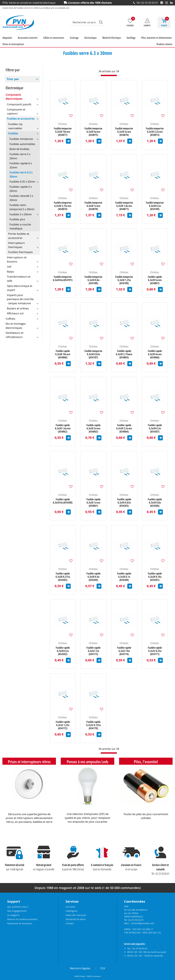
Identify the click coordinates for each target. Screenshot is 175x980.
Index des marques (76, 915)
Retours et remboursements (22, 919)
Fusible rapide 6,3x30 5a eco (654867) (155, 280)
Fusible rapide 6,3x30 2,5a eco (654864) (124, 428)
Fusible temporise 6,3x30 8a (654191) (63, 278)
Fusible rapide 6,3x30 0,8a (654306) (155, 503)
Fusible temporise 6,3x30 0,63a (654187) (93, 354)
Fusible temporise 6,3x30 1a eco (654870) (93, 206)
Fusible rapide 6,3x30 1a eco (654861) (93, 503)
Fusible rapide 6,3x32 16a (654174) (124, 651)
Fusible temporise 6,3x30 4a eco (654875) (93, 132)
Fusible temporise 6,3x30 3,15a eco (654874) (63, 206)
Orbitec (63, 124)
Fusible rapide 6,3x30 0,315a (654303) (63, 577)
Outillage (131, 38)
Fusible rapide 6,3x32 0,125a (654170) (93, 725)
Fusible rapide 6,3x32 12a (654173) (93, 651)
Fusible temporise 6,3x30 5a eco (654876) (124, 132)
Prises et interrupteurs (13, 44)
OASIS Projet (80, 976)
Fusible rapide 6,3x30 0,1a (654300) (124, 577)
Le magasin (13, 915)
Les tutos (70, 907)
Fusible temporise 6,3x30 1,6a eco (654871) (124, 206)
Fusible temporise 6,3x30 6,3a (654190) (155, 206)
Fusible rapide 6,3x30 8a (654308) (63, 501)
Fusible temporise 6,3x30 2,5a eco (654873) (155, 132)
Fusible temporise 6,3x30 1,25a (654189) (124, 280)
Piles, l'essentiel (146, 762)
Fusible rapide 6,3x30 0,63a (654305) (124, 503)
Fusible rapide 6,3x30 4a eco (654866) (155, 354)
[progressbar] (109, 75)
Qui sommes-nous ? (18, 907)
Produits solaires (164, 44)
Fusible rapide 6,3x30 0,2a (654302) (63, 651)
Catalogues (72, 911)
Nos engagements (17, 911)
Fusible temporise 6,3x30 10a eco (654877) (63, 132)
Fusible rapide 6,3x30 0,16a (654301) (155, 577)
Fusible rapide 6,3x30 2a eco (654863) (93, 428)
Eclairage (74, 38)
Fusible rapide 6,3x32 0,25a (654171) (155, 651)
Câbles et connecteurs (54, 38)
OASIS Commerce (94, 976)
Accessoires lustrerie (28, 38)
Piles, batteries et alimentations (157, 38)
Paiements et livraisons (20, 923)
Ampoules (7, 38)
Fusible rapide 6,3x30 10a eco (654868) (63, 354)
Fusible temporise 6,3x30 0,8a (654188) (93, 280)
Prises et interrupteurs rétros (29, 762)
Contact (70, 923)
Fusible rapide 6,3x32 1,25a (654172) (63, 725)
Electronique (90, 38)
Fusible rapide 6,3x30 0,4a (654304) (93, 577)
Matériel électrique (112, 38)
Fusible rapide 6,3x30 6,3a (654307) (155, 428)
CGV (103, 968)
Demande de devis (76, 919)
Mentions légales (80, 968)
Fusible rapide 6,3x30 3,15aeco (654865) (124, 354)
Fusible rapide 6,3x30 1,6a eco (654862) (63, 428)
